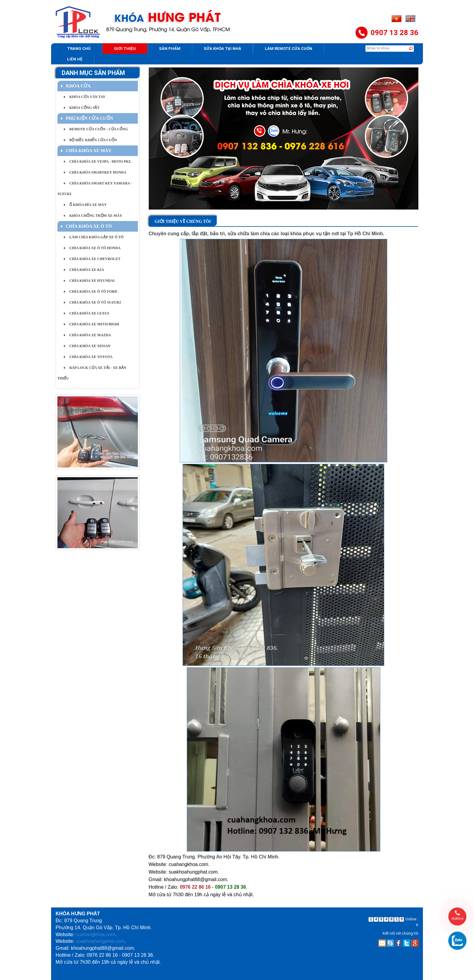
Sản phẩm (170, 49)
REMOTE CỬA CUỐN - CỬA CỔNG (96, 129)
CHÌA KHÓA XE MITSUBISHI (91, 324)
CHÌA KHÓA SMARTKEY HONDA (95, 172)
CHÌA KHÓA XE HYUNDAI (89, 281)
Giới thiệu (125, 49)
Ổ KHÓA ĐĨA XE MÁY (85, 205)
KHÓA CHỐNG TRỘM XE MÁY (93, 216)
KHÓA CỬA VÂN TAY (84, 97)
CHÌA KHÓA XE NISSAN (87, 346)
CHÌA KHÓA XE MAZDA (87, 335)
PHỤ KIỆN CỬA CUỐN (87, 118)
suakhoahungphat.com (100, 941)
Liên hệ (75, 59)
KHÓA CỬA (76, 86)
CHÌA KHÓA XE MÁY (86, 151)
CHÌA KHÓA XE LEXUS (86, 313)
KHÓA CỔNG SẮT (81, 108)
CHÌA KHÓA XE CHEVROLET (92, 259)
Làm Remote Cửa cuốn (289, 49)
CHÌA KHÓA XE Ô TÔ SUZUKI (92, 302)
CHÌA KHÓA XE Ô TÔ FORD (90, 291)
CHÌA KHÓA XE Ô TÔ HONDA (92, 248)
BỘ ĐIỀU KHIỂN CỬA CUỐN (90, 140)
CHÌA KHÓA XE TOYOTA (88, 357)
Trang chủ (79, 49)
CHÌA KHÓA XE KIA (84, 270)
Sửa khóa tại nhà (222, 49)
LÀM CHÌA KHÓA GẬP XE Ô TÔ (94, 237)
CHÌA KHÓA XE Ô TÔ (86, 226)
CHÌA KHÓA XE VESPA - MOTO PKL (97, 161)
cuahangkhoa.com (95, 934)
